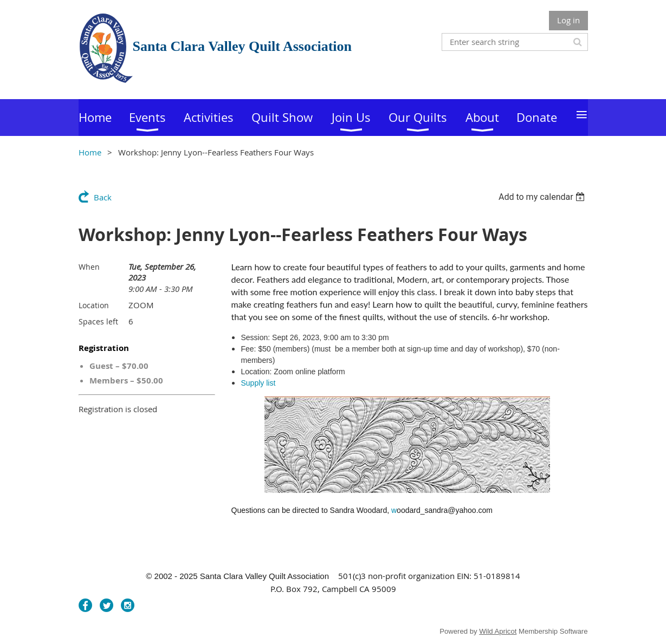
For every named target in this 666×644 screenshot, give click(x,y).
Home (90, 152)
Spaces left (98, 321)
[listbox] (543, 197)
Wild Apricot (498, 631)
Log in (568, 20)
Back (103, 197)
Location (94, 305)
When (89, 267)
